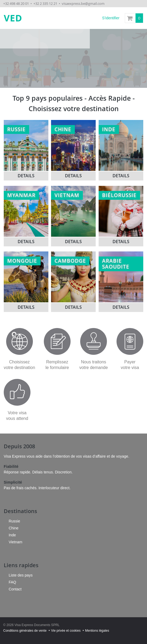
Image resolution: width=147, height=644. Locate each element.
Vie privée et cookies (66, 631)
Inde (12, 535)
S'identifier (111, 18)
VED (13, 18)
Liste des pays (21, 575)
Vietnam (15, 542)
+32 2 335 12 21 (45, 3)
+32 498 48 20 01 (16, 3)
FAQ (12, 582)
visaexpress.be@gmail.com (83, 3)
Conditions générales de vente (25, 631)
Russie (14, 521)
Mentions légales (97, 631)
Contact (15, 589)
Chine (13, 528)
